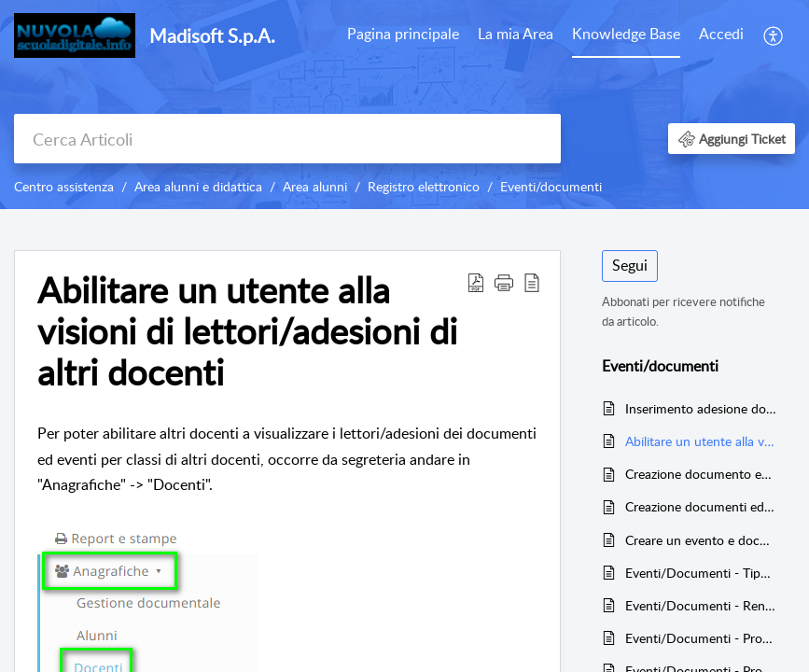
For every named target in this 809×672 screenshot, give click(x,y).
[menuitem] (403, 35)
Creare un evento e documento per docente (701, 540)
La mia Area (516, 34)
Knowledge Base (626, 34)
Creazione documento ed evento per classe (701, 474)
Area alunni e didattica (198, 186)
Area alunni (315, 186)
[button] (774, 35)
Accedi (721, 34)
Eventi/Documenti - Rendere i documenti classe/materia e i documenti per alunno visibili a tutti (701, 605)
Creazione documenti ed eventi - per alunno (701, 506)
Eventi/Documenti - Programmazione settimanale (701, 638)
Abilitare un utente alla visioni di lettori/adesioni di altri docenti (701, 441)
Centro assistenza (64, 186)
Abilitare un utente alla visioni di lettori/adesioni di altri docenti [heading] (247, 331)
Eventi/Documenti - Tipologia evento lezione (701, 573)
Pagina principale (403, 34)
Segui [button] (630, 265)
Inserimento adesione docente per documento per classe (701, 408)
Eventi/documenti (551, 186)
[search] (287, 139)
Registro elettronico (424, 186)
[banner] (404, 105)
